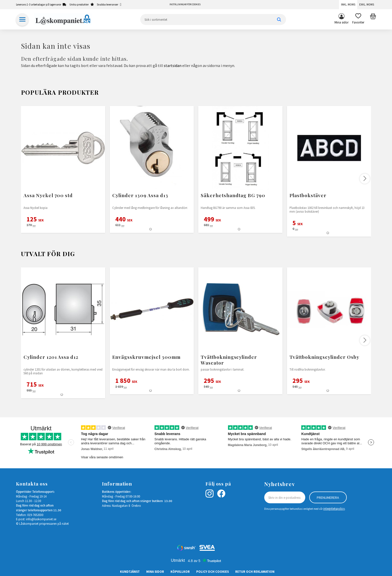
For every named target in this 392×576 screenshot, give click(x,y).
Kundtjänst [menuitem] (130, 572)
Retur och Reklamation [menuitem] (255, 572)
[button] (358, 19)
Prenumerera (328, 498)
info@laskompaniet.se (41, 519)
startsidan (173, 65)
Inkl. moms (348, 4)
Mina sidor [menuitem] (341, 22)
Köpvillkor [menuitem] (180, 572)
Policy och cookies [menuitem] (212, 572)
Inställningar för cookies (185, 4)
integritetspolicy (334, 509)
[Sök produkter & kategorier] (213, 19)
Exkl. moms (367, 4)
